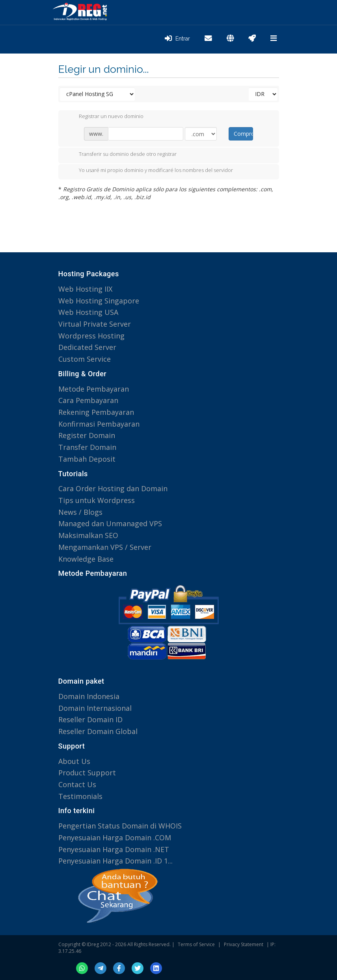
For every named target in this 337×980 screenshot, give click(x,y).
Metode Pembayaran (94, 389)
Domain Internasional (95, 708)
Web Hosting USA (88, 312)
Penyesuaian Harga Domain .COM (115, 838)
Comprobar (243, 134)
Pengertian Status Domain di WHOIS (120, 826)
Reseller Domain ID (90, 719)
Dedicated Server (87, 347)
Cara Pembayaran (88, 400)
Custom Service (85, 359)
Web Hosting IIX (85, 289)
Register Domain (87, 435)
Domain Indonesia (89, 696)
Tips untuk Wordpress (97, 500)
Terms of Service (196, 944)
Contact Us (77, 784)
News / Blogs (80, 512)
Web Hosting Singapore (99, 301)
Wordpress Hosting (91, 336)
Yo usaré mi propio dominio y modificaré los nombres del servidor (150, 171)
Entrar (177, 39)
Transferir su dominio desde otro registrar (121, 155)
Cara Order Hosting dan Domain (113, 488)
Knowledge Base (86, 559)
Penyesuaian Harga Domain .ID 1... (115, 861)
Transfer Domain (87, 447)
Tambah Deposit (87, 459)
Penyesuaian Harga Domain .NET (114, 849)
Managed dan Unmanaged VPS (110, 523)
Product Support (87, 773)
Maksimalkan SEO (88, 535)
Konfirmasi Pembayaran (99, 424)
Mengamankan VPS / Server (105, 547)
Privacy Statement (244, 944)
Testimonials (80, 796)
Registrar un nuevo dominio (105, 117)
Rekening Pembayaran (96, 412)
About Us (74, 761)
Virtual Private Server (95, 324)
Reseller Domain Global (98, 731)
